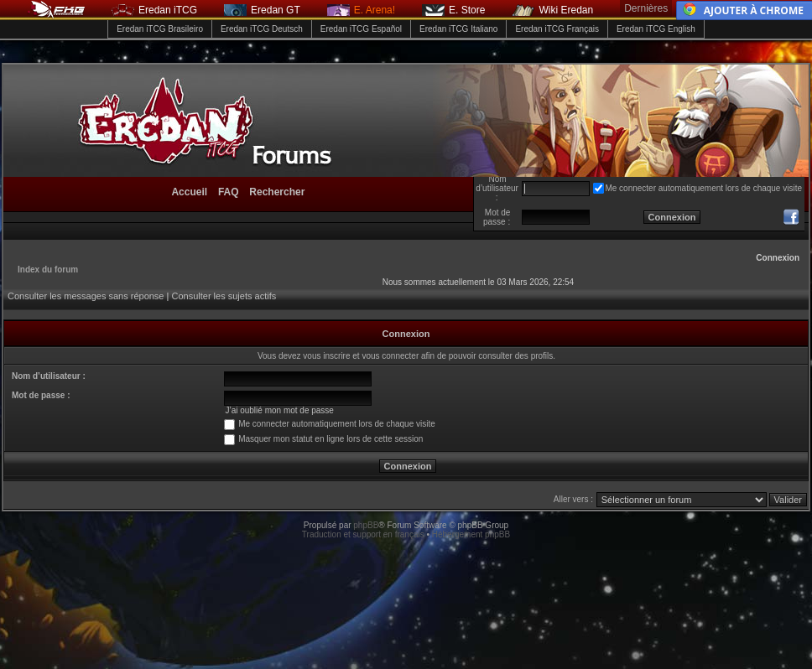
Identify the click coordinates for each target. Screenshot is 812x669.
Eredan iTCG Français (557, 29)
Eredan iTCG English (656, 29)
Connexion (778, 258)
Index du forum (48, 270)
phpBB (366, 525)
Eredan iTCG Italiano (458, 29)
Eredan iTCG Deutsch (262, 29)
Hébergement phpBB (471, 534)
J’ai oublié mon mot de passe (279, 410)
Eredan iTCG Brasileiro (160, 29)
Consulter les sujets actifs (224, 296)
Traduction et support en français (363, 534)
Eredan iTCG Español (361, 29)
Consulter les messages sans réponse (86, 296)
